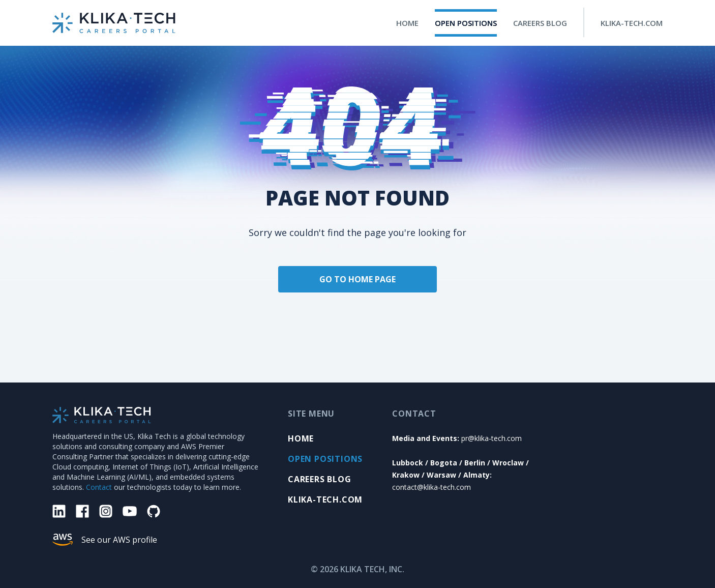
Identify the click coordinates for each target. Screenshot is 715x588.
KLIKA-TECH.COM (632, 23)
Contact (99, 487)
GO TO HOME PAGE (357, 279)
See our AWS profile (119, 540)
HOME (407, 23)
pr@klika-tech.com (491, 438)
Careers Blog (320, 479)
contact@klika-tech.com (431, 487)
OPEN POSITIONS (466, 23)
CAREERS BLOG (540, 23)
